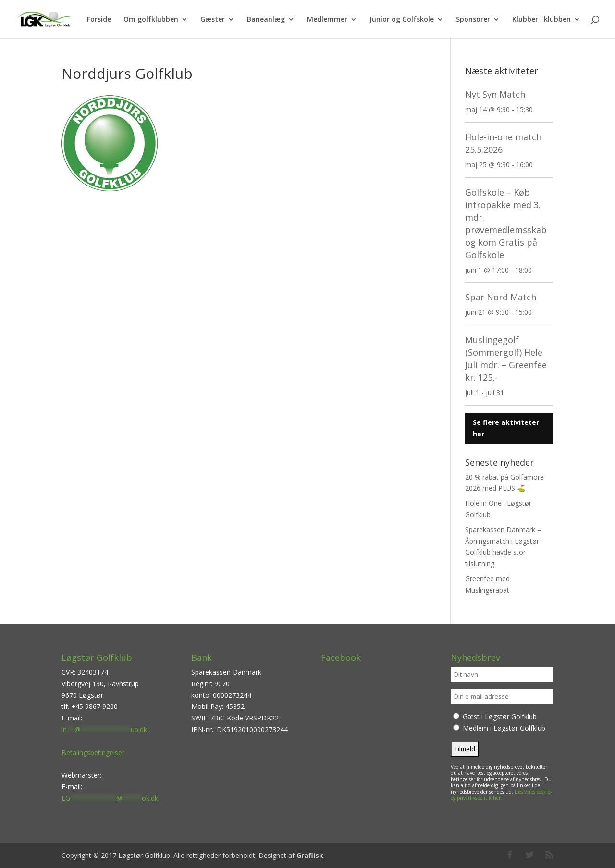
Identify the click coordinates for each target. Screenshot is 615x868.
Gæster (213, 20)
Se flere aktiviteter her (506, 428)
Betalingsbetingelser (93, 752)
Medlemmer (327, 20)
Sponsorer (473, 20)
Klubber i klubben (541, 20)
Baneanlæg (266, 20)
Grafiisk (310, 855)
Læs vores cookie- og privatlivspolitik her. (501, 795)
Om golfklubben (151, 20)
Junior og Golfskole (402, 20)
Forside (99, 20)
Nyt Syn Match (495, 94)
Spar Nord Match (501, 297)
